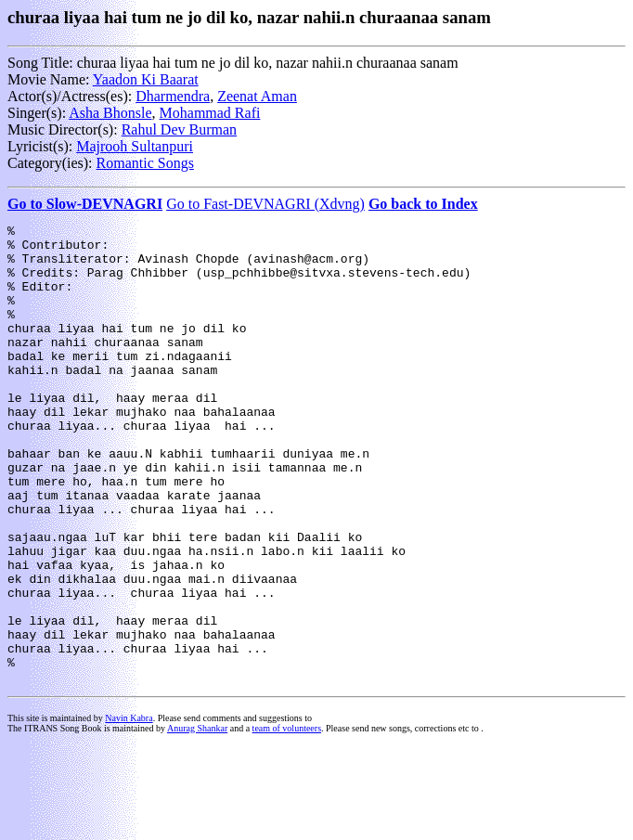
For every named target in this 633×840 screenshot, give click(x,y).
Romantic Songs (145, 163)
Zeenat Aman (257, 96)
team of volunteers (287, 820)
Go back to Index (423, 204)
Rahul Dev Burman (179, 129)
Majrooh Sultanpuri (135, 146)
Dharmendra (173, 96)
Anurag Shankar (197, 820)
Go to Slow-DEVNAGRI (85, 204)
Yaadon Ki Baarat (146, 79)
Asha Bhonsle (110, 113)
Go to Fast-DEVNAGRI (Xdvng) (265, 204)
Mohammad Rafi (210, 113)
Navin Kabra (129, 810)
